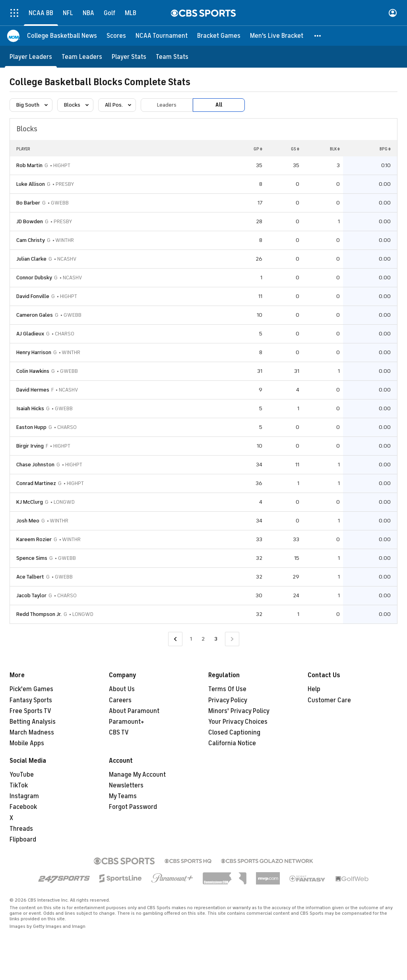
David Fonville (33, 296)
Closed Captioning (234, 733)
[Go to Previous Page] (175, 639)
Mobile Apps (27, 743)
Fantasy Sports (31, 700)
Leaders (167, 105)
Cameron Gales (35, 315)
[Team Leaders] (82, 57)
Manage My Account (137, 775)
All (219, 105)
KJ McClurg (30, 502)
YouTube (22, 775)
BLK (335, 149)
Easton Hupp (31, 427)
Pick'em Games (31, 689)
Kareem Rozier (34, 539)
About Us (122, 689)
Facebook (23, 807)
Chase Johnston (35, 465)
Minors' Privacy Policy (239, 711)
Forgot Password (133, 807)
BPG (385, 149)
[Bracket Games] (219, 36)
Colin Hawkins (33, 371)
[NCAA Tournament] (162, 36)
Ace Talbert (30, 577)
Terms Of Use (227, 689)
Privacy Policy (228, 700)
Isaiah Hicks (30, 408)
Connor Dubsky (34, 278)
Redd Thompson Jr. (39, 614)
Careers (120, 700)
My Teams (123, 796)
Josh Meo (28, 521)
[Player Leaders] (31, 57)
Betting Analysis (33, 722)
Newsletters (126, 785)
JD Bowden (30, 221)
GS (295, 149)
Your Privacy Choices (238, 722)
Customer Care (329, 700)
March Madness (32, 733)
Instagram (24, 796)
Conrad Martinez (36, 483)
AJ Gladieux (30, 334)
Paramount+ (127, 722)
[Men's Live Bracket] (277, 36)
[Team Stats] (172, 57)
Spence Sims (32, 558)
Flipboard (23, 840)
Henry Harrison (34, 352)
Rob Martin (29, 165)
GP (258, 149)
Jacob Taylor (31, 595)
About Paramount (134, 711)
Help (314, 689)
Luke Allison (31, 184)
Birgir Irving (30, 446)
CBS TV (119, 733)
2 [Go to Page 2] (203, 639)
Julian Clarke (31, 259)
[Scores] (116, 36)
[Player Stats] (129, 57)
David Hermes (33, 390)
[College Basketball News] (62, 36)
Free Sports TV (30, 711)
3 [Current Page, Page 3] (216, 639)
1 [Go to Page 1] (191, 639)
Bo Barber (28, 203)
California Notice (232, 743)
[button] (318, 36)
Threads (21, 829)
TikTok (19, 785)
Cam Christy (31, 240)
